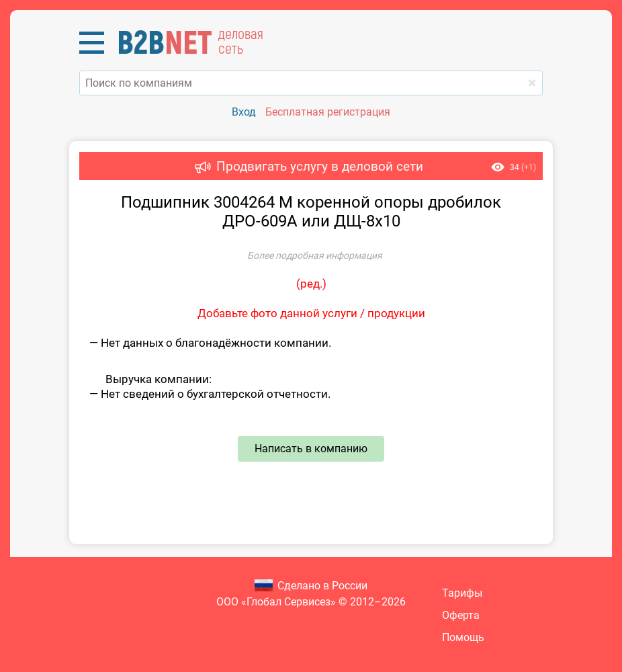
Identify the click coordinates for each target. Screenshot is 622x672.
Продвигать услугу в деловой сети (320, 166)
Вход (244, 112)
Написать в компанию (311, 449)
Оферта (461, 615)
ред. (311, 284)
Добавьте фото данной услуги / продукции (311, 313)
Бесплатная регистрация (328, 112)
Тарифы (462, 593)
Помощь (463, 637)
